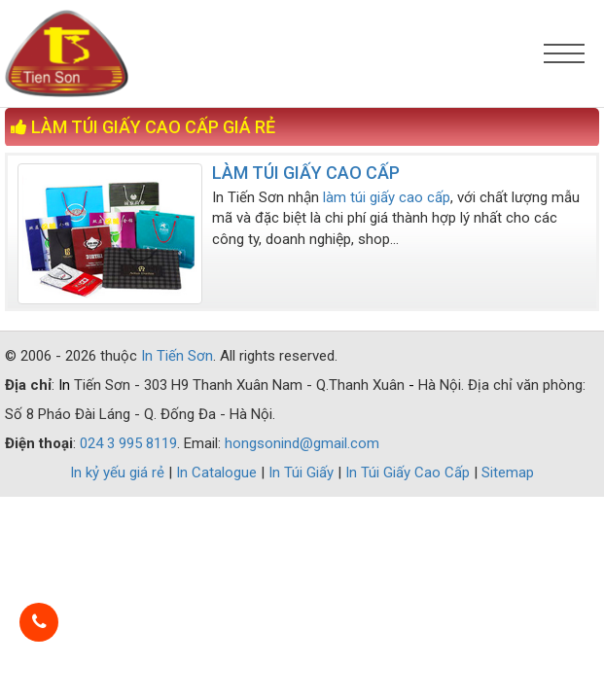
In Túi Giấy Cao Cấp (409, 472)
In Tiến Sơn (177, 356)
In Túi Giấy (303, 472)
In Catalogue (218, 472)
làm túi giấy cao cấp (387, 197)
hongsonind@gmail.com (302, 443)
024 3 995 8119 (128, 443)
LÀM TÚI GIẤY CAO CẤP (306, 173)
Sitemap (508, 472)
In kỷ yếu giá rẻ (119, 472)
